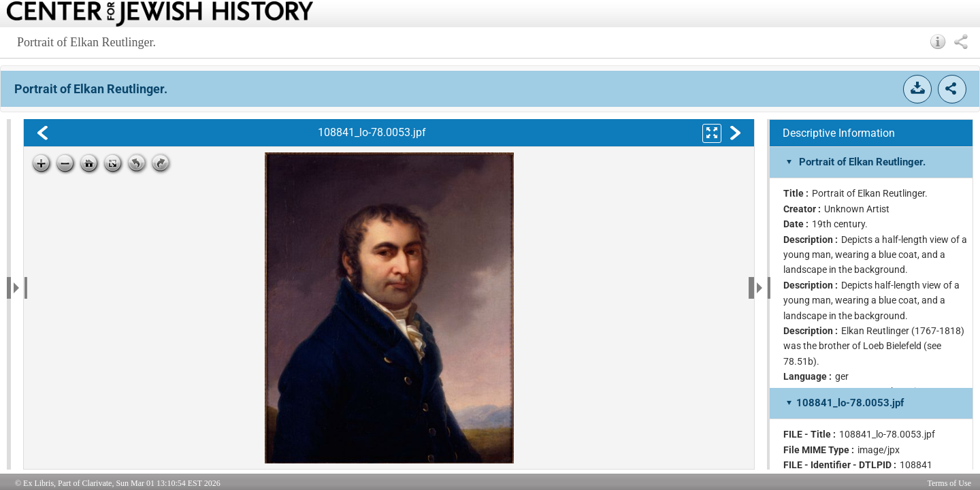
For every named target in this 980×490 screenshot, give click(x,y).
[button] (938, 42)
